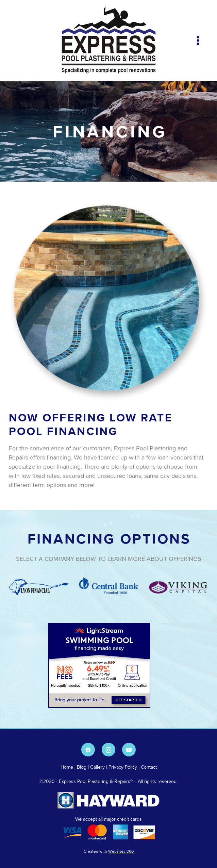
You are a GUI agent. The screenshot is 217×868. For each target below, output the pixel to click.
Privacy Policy (123, 767)
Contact (149, 767)
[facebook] (88, 750)
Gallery (97, 767)
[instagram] (108, 750)
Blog (82, 767)
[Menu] (198, 40)
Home (68, 767)
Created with (109, 851)
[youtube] (129, 750)
